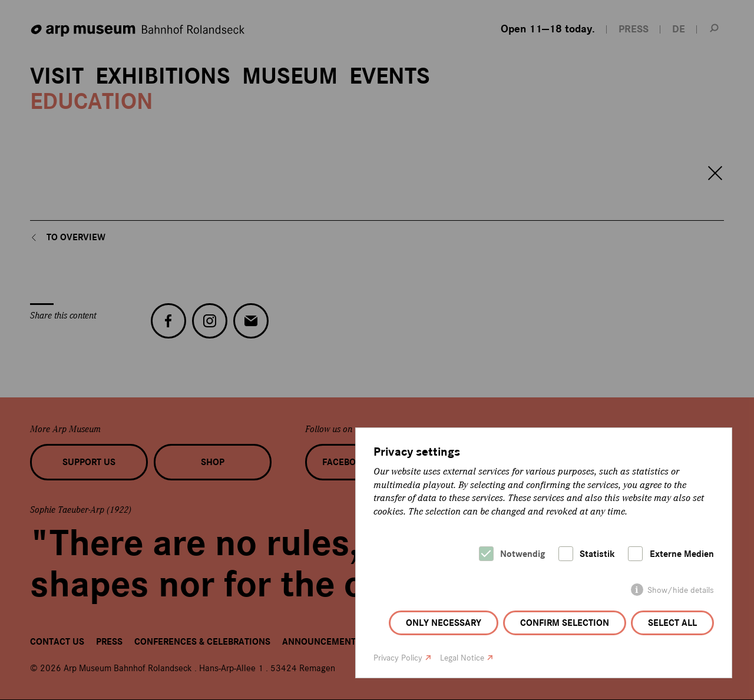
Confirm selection (565, 623)
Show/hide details (681, 590)
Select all (672, 623)
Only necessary (444, 623)
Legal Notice (462, 658)
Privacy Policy (398, 658)
